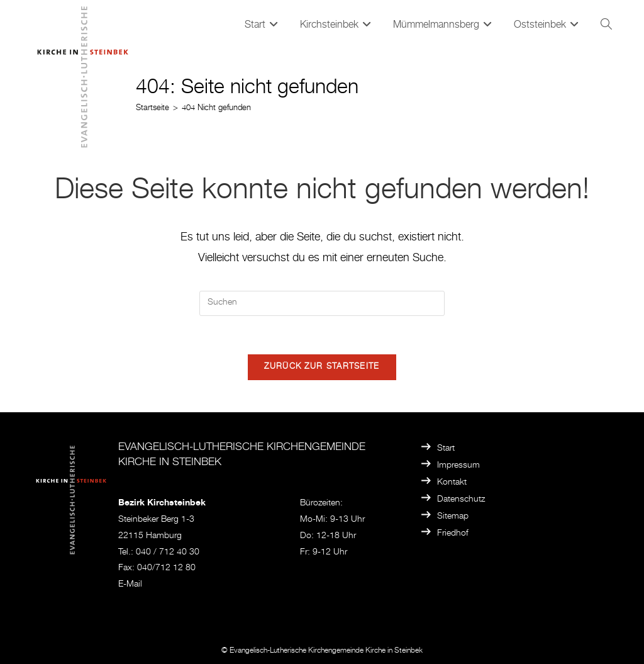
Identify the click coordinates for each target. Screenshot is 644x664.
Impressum (458, 466)
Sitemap (453, 517)
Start (446, 449)
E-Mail (130, 585)
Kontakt (452, 483)
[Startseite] (153, 109)
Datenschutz (461, 500)
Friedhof (453, 534)
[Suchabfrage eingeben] (322, 303)
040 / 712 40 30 (168, 553)
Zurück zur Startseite (322, 367)
